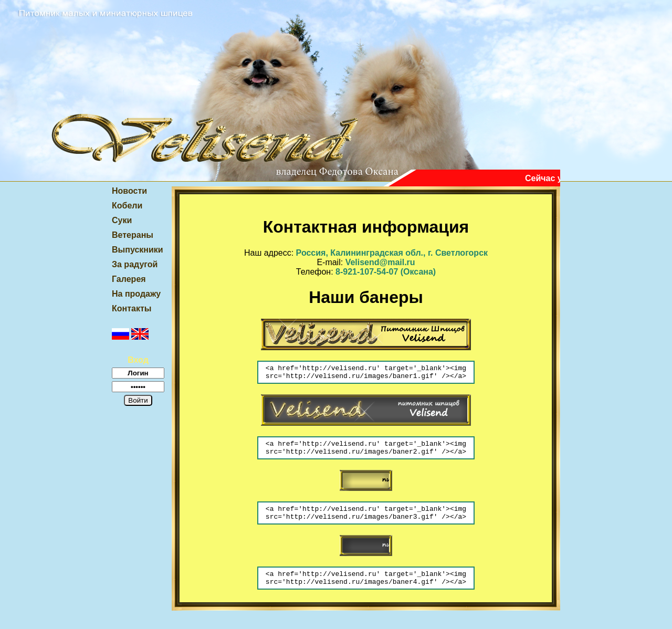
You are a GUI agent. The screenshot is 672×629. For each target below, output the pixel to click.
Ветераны (133, 235)
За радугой (135, 264)
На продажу (136, 294)
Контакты (132, 308)
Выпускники (138, 250)
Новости (129, 191)
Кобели (127, 206)
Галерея (129, 279)
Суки (122, 220)
